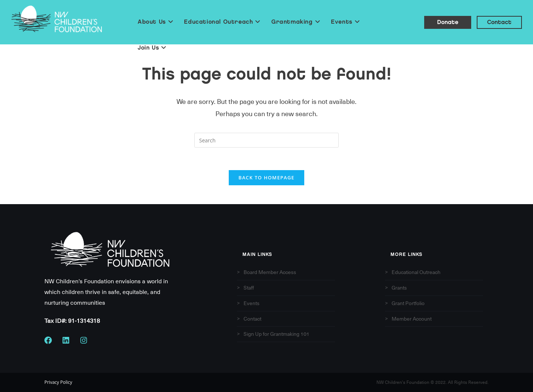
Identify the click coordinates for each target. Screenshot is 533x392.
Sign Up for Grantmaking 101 (276, 334)
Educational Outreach (416, 272)
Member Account (412, 319)
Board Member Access (270, 272)
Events (252, 303)
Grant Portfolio (408, 303)
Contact (252, 319)
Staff (249, 288)
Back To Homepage (266, 178)
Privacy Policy (58, 382)
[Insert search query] (266, 140)
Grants (399, 288)
